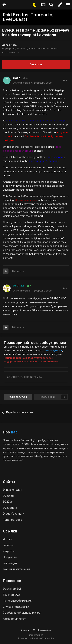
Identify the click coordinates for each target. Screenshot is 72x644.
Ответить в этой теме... (25, 377)
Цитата (20, 271)
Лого (14, 45)
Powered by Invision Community (36, 638)
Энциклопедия (12, 490)
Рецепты (9, 551)
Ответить (36, 64)
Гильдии (8, 545)
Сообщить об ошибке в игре (22, 613)
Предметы (10, 557)
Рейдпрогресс (12, 520)
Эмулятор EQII (12, 589)
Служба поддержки (16, 607)
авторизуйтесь (53, 350)
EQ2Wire (8, 496)
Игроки (7, 539)
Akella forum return (15, 619)
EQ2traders (10, 508)
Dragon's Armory (13, 514)
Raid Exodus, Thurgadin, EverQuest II (28, 17)
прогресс (9, 456)
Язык (25, 630)
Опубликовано (32, 83)
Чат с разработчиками (18, 601)
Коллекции (10, 563)
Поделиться (18, 397)
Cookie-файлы (42, 630)
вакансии (27, 456)
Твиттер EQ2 (11, 595)
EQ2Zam (8, 502)
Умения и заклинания (16, 569)
